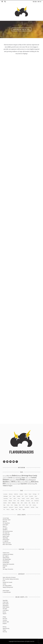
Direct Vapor (6, 604)
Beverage (35, 494)
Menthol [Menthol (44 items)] (6, 482)
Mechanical (37, 501)
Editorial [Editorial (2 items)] (14, 480)
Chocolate (31, 496)
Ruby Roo (5, 566)
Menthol (5, 503)
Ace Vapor (5, 528)
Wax (16, 509)
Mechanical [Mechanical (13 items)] (32, 480)
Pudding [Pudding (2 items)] (29, 482)
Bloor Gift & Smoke (7, 544)
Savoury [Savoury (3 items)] (8, 484)
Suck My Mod (6, 563)
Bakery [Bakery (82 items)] (15, 475)
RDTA (24, 505)
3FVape (4, 617)
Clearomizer (6, 498)
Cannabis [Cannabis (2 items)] (4, 478)
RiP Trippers (6, 556)
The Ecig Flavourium (8, 531)
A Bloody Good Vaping (8, 554)
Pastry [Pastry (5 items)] (24, 482)
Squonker (21, 507)
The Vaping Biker (7, 559)
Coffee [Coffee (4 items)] (27, 478)
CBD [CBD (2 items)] (7, 478)
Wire (20, 509)
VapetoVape (5, 538)
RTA (30, 505)
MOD (22, 503)
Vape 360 (5, 521)
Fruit (18, 501)
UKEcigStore (6, 605)
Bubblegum (6, 496)
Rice (27, 505)
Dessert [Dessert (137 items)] (6, 480)
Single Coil (5, 507)
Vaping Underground (8, 587)
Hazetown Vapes (7, 520)
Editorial (10, 501)
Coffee (15, 498)
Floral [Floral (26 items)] (18, 480)
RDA (20, 505)
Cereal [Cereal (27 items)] (10, 478)
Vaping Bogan (6, 558)
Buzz (10, 496)
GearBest (5, 620)
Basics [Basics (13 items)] (20, 476)
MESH (9, 503)
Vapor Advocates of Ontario (9, 577)
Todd (4, 567)
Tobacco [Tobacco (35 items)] (5, 486)
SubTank (33, 507)
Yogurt (24, 509)
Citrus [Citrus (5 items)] (14, 478)
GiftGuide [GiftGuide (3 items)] (27, 480)
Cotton (19, 498)
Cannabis (18, 496)
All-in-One (16, 494)
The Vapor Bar (6, 533)
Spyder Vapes (6, 536)
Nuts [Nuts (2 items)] (21, 482)
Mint (18, 503)
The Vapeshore (6, 523)
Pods (12, 505)
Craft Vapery (6, 610)
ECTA (4, 581)
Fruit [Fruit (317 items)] (22, 479)
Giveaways (28, 501)
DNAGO (32, 498)
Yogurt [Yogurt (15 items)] (10, 486)
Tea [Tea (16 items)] (36, 484)
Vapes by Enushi (7, 543)
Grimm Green (6, 553)
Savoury (34, 505)
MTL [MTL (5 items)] (16, 482)
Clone (11, 498)
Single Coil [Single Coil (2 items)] (11, 484)
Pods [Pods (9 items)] (26, 482)
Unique (13, 509)
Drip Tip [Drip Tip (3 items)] (11, 480)
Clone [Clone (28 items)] (23, 478)
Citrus (36, 496)
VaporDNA (5, 600)
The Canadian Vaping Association (11, 579)
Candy (14, 496)
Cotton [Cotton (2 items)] (29, 478)
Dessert (28, 498)
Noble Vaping (6, 607)
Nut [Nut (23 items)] (19, 482)
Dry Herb (5, 501)
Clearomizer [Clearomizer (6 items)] (18, 478)
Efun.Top (5, 632)
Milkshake (14, 503)
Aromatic (21, 494)
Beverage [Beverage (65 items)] (25, 476)
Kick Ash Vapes (6, 535)
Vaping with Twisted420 (8, 564)
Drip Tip (37, 498)
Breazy (4, 612)
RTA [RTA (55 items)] (4, 484)
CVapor (4, 630)
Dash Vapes (5, 525)
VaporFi (5, 614)
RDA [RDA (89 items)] (33, 482)
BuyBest (5, 623)
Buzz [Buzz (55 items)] (31, 476)
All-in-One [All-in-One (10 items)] (9, 476)
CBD (23, 496)
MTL (30, 503)
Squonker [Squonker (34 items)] (24, 484)
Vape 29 (5, 526)
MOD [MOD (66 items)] (13, 482)
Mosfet (26, 503)
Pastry (8, 505)
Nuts (4, 505)
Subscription (27, 507)
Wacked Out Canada (7, 582)
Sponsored (11, 507)
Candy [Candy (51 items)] (35, 476)
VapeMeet (5, 530)
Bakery (26, 494)
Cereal (26, 496)
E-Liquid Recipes (7, 592)
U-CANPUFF (6, 541)
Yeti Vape (5, 609)
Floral (15, 501)
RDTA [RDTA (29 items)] (37, 482)
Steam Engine (6, 591)
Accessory (5, 494)
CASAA (4, 584)
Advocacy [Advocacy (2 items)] (4, 476)
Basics (30, 494)
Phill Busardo (6, 561)
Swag (37, 507)
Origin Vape (6, 602)
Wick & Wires (6, 539)
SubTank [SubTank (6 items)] (30, 484)
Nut (37, 503)
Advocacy (11, 494)
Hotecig (5, 627)
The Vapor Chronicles (8, 569)
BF (39, 494)
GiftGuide (22, 501)
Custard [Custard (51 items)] (34, 477)
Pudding (16, 505)
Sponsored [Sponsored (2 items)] (15, 484)
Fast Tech (5, 619)
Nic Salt (33, 503)
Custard (23, 498)
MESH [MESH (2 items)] (10, 482)
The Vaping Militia (7, 586)
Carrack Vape (6, 518)
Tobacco (8, 509)
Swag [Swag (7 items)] (33, 484)
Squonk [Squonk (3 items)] (19, 484)
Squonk (16, 507)
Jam (32, 501)
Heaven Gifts (6, 622)
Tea (4, 509)
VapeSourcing (6, 628)
